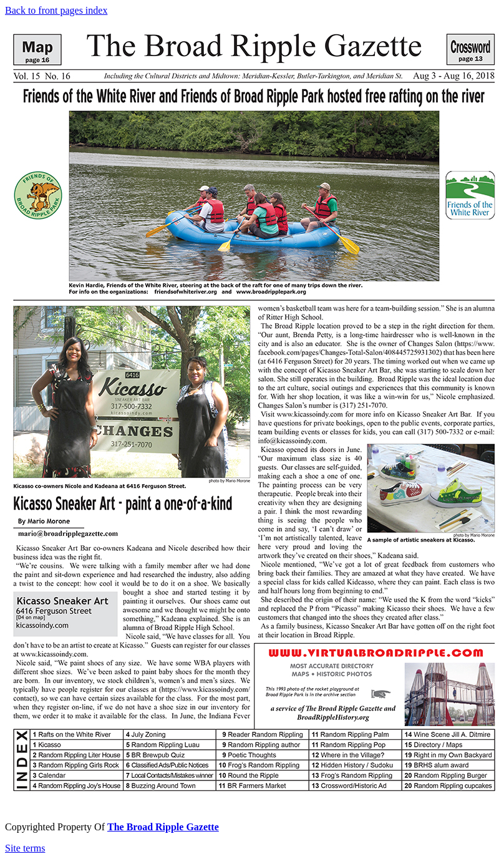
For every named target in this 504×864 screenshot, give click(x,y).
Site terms (25, 848)
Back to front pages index (56, 10)
